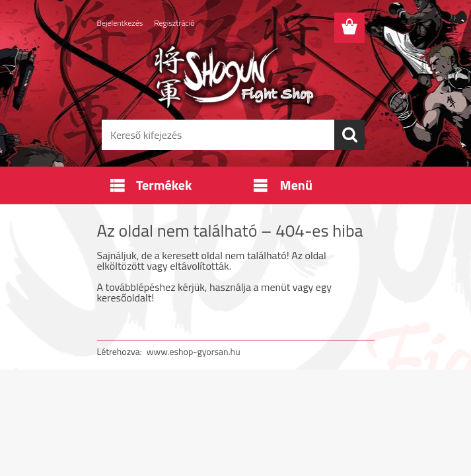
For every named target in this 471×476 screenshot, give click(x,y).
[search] (349, 135)
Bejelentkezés (120, 23)
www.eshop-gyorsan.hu (194, 351)
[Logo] (228, 77)
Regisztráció (174, 23)
